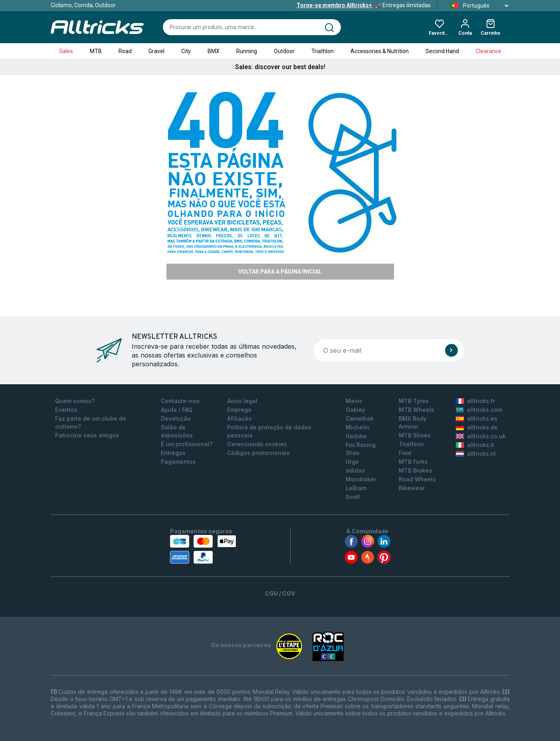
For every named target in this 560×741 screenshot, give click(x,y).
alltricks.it (475, 445)
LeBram (356, 488)
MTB (96, 51)
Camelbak (360, 418)
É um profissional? (187, 444)
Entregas (173, 453)
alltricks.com (479, 410)
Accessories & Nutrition (380, 51)
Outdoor (284, 51)
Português (477, 6)
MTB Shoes (415, 435)
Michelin (358, 427)
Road (125, 51)
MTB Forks (413, 462)
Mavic (354, 401)
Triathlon (323, 51)
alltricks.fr (475, 401)
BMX (214, 51)
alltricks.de (477, 427)
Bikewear (412, 488)
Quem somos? (75, 401)
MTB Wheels (417, 410)
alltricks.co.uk (481, 436)
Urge (352, 462)
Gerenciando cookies (257, 444)
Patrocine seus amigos (87, 435)
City (186, 51)
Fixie (405, 453)
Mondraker (361, 479)
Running (247, 51)
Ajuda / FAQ (177, 410)
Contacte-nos (180, 401)
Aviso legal (242, 401)
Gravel (156, 51)
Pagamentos (178, 462)
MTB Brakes (416, 470)
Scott (353, 497)
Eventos (66, 410)
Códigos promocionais (258, 453)
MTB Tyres (414, 401)
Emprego (239, 410)
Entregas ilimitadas (364, 5)
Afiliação (239, 418)
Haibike (356, 436)
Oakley (355, 410)
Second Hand (442, 51)
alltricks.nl (476, 454)
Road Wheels (417, 479)
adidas (355, 470)
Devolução (176, 418)
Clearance (489, 51)
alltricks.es (477, 418)
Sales (66, 51)
